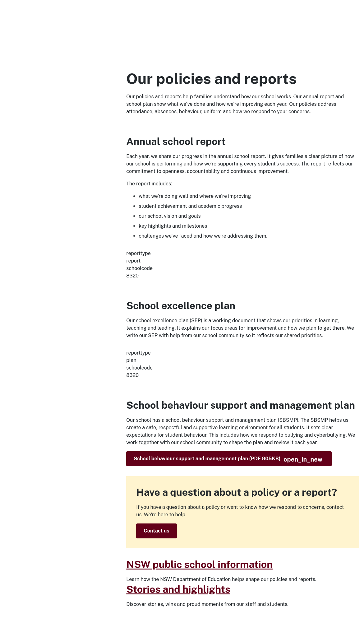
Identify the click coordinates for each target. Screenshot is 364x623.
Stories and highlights (178, 589)
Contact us (156, 531)
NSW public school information (199, 564)
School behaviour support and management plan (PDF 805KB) (228, 459)
